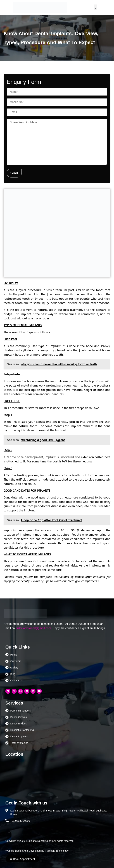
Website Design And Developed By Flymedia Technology (37, 851)
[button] (95, 7)
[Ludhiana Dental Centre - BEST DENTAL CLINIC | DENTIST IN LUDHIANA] (57, 777)
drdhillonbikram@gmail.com (33, 628)
